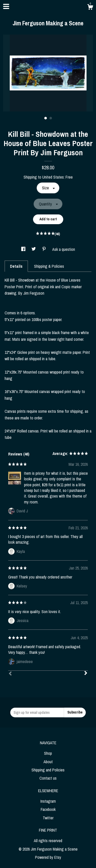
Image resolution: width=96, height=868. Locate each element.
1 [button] (46, 118)
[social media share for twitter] (34, 249)
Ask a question (64, 249)
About (48, 762)
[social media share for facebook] (24, 249)
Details (16, 266)
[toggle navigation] (6, 6)
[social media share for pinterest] (45, 249)
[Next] (86, 674)
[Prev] (10, 674)
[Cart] (90, 8)
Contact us (48, 778)
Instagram (48, 801)
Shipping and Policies (48, 770)
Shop (48, 753)
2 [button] (51, 118)
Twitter (48, 818)
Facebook (48, 809)
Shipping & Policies (49, 266)
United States (53, 177)
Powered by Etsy (48, 857)
